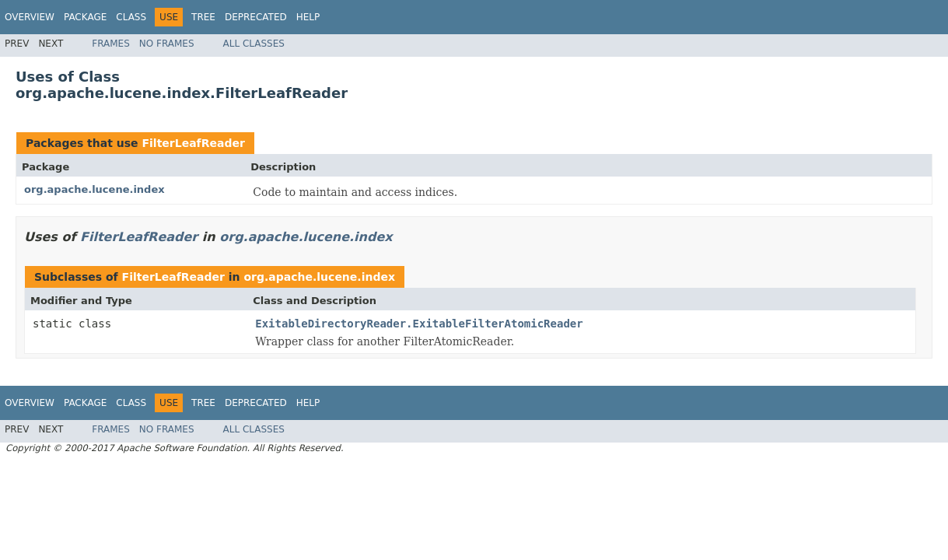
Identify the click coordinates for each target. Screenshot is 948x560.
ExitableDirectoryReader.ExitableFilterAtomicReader (419, 324)
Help (308, 17)
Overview (30, 17)
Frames (111, 44)
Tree (203, 17)
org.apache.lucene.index (94, 189)
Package (85, 17)
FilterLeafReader (193, 143)
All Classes (254, 44)
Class (131, 17)
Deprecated (256, 17)
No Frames (167, 44)
